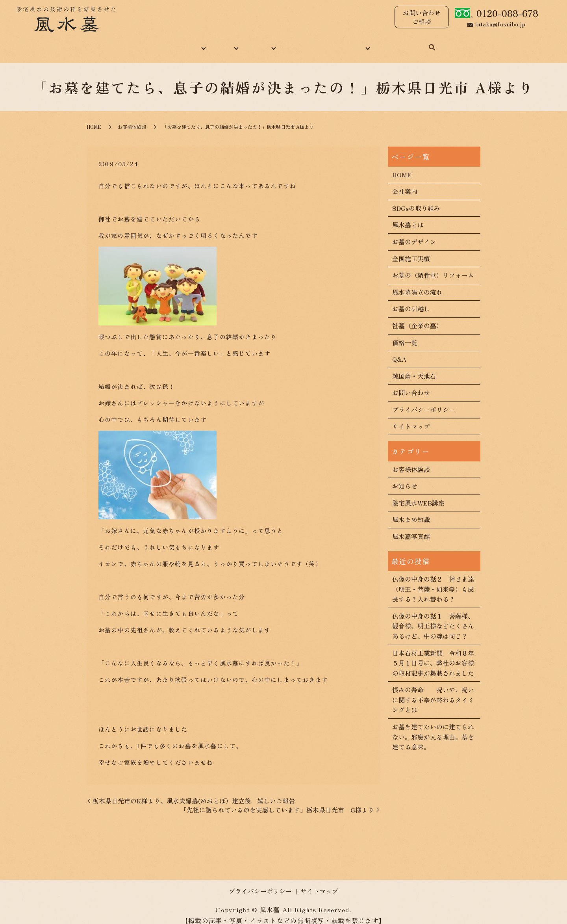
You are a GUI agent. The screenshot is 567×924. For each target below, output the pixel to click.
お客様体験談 (132, 118)
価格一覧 (405, 334)
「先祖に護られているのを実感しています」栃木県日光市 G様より (277, 801)
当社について (170, 43)
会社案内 (405, 183)
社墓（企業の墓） (417, 317)
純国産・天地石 (414, 367)
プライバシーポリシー (424, 401)
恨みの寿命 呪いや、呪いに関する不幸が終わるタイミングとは (433, 691)
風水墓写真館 (411, 528)
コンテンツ (363, 43)
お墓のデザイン (414, 233)
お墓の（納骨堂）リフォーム (433, 266)
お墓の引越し (411, 300)
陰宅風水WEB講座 (418, 494)
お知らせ (405, 477)
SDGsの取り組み (416, 199)
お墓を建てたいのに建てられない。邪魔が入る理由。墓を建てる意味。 (433, 728)
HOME (123, 43)
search (454, 44)
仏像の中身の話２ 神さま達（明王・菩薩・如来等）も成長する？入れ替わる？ (433, 580)
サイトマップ (411, 418)
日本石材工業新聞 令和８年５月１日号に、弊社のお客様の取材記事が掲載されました (433, 654)
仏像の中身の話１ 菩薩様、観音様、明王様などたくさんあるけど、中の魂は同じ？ (433, 617)
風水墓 (218, 43)
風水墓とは (408, 216)
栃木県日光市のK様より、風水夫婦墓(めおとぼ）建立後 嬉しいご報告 (194, 792)
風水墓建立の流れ (417, 283)
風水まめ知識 (309, 43)
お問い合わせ (416, 43)
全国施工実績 (411, 250)
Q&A (399, 350)
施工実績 (259, 43)
